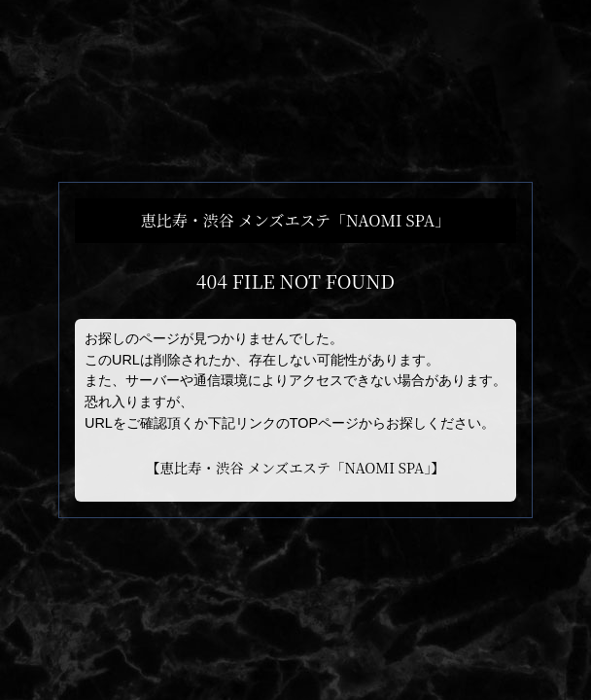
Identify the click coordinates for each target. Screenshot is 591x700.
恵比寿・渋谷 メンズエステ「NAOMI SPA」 (295, 467)
